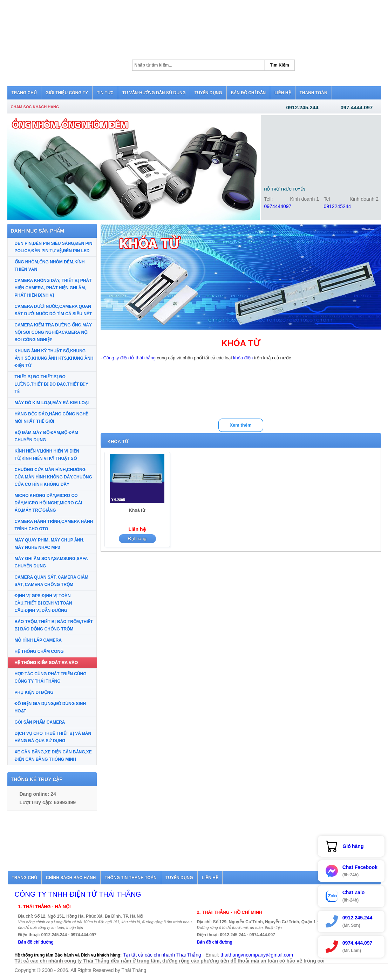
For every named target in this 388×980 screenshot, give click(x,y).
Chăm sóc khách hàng (35, 107)
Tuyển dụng (179, 878)
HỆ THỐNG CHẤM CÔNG (39, 651)
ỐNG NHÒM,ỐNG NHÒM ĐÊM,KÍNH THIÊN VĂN (50, 266)
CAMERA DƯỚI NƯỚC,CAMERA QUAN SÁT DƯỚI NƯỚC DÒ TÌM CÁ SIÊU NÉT (53, 310)
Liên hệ (210, 878)
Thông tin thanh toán (131, 878)
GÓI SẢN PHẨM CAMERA (40, 722)
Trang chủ (25, 878)
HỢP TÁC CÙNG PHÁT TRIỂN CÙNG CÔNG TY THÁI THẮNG (51, 678)
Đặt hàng (137, 539)
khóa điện (243, 358)
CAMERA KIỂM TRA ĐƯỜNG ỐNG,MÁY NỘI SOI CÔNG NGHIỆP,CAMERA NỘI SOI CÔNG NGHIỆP (53, 332)
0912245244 (338, 206)
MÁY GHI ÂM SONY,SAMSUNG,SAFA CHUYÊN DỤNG (51, 562)
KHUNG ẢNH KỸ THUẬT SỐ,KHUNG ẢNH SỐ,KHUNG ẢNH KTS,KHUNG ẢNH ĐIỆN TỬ (54, 358)
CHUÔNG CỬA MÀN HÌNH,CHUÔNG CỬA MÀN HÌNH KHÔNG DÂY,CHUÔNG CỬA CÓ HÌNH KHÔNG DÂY (53, 477)
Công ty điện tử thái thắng (129, 358)
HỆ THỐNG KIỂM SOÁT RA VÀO (46, 663)
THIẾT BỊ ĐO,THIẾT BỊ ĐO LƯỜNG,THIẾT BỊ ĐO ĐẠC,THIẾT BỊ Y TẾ (52, 384)
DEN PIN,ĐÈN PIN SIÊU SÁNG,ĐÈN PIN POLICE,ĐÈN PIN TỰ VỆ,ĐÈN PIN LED (54, 247)
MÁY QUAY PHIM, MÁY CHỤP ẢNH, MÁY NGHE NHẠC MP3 (50, 544)
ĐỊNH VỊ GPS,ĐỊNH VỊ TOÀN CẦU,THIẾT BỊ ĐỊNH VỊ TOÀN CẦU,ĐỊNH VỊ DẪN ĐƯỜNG (43, 603)
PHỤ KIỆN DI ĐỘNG (34, 692)
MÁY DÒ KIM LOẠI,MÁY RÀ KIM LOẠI (52, 403)
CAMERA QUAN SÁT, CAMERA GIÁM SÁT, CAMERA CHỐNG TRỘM (52, 581)
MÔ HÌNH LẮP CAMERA (38, 640)
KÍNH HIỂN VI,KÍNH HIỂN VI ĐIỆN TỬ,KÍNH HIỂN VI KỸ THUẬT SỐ (47, 455)
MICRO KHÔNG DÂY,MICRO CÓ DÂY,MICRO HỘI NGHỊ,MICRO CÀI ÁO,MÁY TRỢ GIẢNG (49, 503)
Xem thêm (240, 425)
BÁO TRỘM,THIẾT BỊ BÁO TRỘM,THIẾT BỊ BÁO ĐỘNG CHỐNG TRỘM (54, 625)
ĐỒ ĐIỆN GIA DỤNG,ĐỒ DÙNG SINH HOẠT (50, 707)
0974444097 (278, 206)
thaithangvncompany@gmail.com (257, 955)
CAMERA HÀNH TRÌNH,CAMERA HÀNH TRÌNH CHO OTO (54, 525)
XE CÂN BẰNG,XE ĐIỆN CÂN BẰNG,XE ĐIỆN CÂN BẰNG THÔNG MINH (53, 756)
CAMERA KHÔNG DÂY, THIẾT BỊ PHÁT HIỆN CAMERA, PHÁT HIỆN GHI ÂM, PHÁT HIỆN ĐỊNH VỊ (53, 288)
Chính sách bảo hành (71, 878)
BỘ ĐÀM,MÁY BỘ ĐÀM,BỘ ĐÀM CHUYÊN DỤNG (46, 436)
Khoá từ (137, 510)
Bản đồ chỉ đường (36, 942)
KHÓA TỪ (118, 441)
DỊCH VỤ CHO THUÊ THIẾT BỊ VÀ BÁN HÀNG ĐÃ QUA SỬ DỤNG (53, 737)
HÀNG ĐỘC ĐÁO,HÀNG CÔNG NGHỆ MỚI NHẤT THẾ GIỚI (52, 418)
